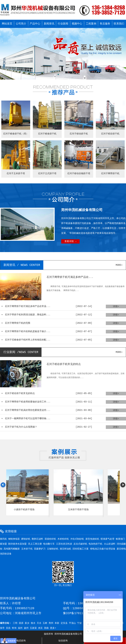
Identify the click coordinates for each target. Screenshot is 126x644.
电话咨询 (21, 641)
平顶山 (72, 623)
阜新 (57, 623)
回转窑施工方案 (81, 549)
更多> (53, 628)
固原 (21, 623)
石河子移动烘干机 (79, 134)
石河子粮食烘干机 (47, 134)
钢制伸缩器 (14, 539)
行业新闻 (63, 24)
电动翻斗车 (49, 544)
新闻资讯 (49, 24)
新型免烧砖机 (92, 539)
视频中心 (77, 24)
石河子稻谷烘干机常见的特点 (64, 364)
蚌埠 (14, 628)
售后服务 (105, 24)
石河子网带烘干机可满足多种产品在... (70, 277)
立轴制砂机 (53, 549)
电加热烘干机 (95, 544)
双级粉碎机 (50, 539)
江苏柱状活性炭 (64, 544)
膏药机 (3, 539)
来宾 (40, 628)
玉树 (45, 623)
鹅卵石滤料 (37, 539)
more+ (119, 265)
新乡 (27, 623)
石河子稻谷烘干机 (110, 134)
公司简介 (21, 24)
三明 (15, 623)
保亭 (2, 628)
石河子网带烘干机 (110, 174)
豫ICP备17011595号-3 (79, 613)
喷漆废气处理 (107, 539)
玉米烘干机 (27, 549)
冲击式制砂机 (77, 539)
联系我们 (119, 24)
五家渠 (33, 628)
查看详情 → (70, 241)
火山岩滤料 (110, 544)
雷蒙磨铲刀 (40, 549)
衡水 (33, 623)
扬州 (26, 628)
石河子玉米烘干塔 (16, 174)
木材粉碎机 (63, 539)
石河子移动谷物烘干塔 (79, 174)
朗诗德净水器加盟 (17, 544)
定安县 (64, 623)
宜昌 (8, 628)
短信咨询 (63, 641)
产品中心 (35, 24)
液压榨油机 (65, 549)
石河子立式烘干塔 (47, 174)
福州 (20, 628)
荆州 (51, 623)
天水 (39, 623)
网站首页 (7, 24)
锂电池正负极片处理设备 (103, 549)
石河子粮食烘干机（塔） (16, 134)
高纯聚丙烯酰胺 (12, 549)
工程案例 (91, 24)
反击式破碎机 (80, 544)
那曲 (46, 628)
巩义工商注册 (35, 544)
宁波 (79, 623)
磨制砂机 (26, 539)
